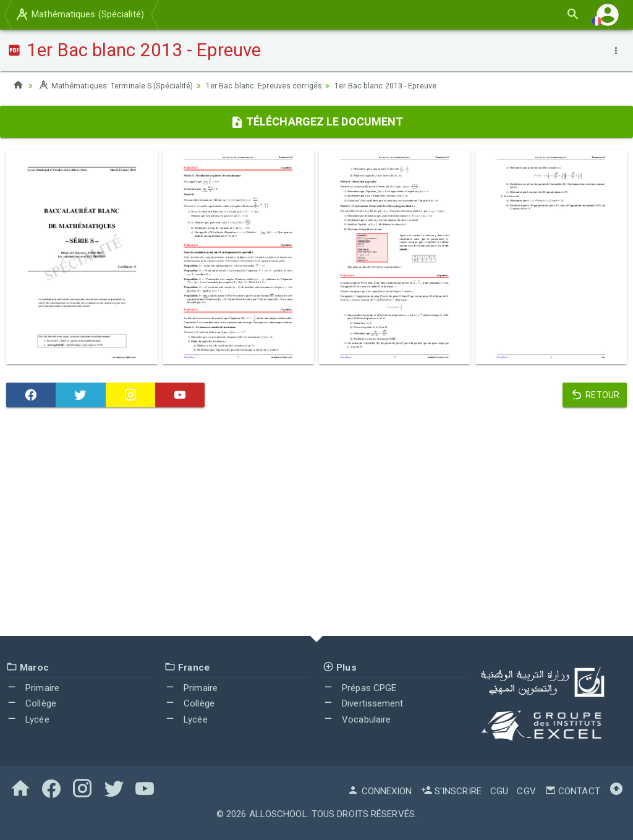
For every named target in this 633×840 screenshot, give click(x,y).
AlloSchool (278, 814)
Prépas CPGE (359, 688)
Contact (572, 791)
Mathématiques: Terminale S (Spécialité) (125, 85)
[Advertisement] (316, 525)
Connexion (380, 791)
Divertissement (363, 703)
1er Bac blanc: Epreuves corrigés (290, 85)
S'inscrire (451, 791)
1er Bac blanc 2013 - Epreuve (423, 85)
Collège (31, 703)
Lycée (28, 719)
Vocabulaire (357, 719)
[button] (608, 15)
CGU (499, 791)
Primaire (33, 688)
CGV (526, 791)
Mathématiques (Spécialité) (79, 14)
